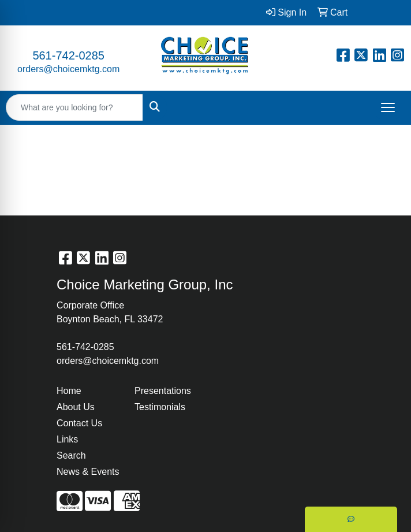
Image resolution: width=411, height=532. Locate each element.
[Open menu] (388, 107)
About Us (76, 407)
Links (67, 439)
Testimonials (160, 407)
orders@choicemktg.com (68, 69)
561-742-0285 (68, 55)
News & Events (88, 472)
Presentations (163, 391)
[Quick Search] (74, 107)
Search (71, 455)
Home (69, 391)
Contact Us (79, 423)
